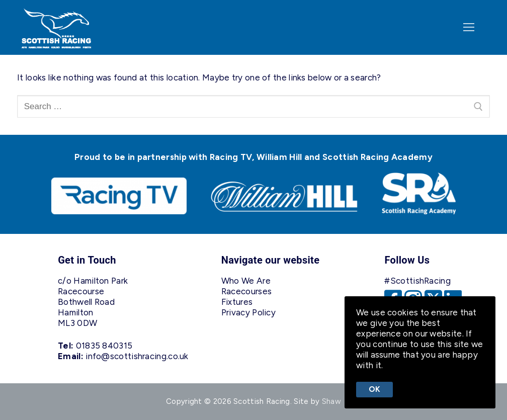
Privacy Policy (248, 312)
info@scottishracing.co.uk (137, 356)
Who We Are (246, 281)
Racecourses (246, 291)
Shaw (331, 401)
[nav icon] (469, 28)
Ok (375, 389)
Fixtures (237, 302)
